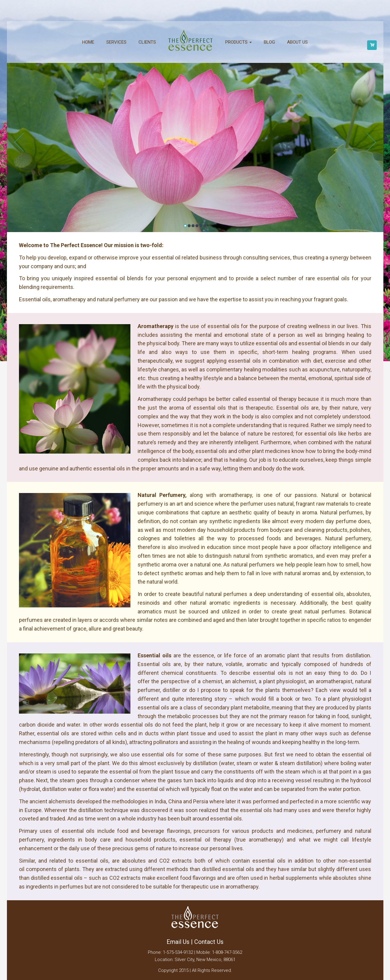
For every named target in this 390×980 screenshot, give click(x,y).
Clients (147, 42)
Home (88, 42)
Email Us (178, 942)
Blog (269, 42)
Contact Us (209, 942)
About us (297, 42)
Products (239, 42)
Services (116, 42)
